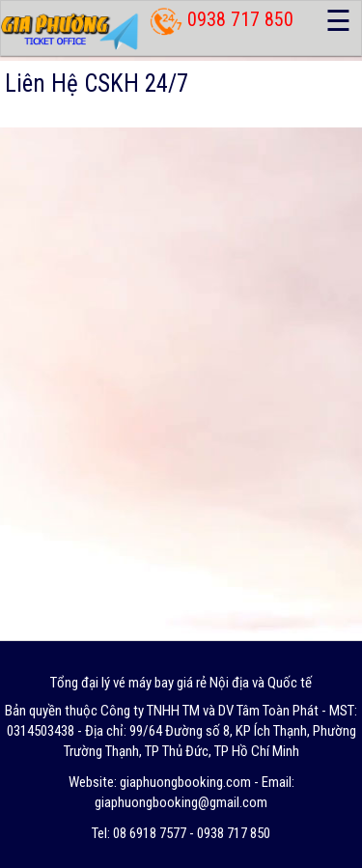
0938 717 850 (240, 19)
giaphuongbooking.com (185, 782)
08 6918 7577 (150, 833)
